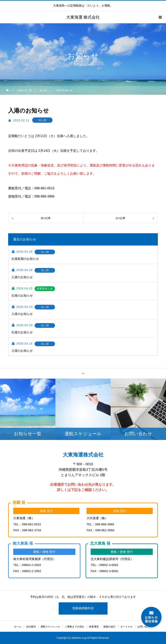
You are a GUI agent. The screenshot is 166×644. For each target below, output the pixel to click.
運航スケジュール (50, 627)
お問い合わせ (145, 627)
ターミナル (126, 627)
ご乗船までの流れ (75, 627)
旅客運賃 (94, 627)
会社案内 (31, 627)
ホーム (18, 627)
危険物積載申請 (83, 608)
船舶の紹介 (110, 627)
